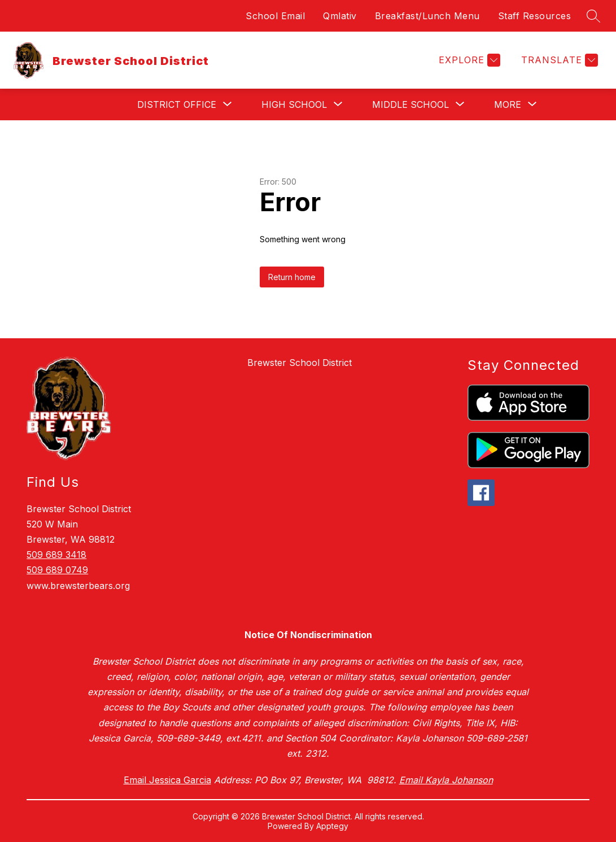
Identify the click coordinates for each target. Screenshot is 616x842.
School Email (275, 16)
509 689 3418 (56, 555)
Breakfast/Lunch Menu (427, 16)
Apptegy (332, 826)
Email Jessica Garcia (167, 780)
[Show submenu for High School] (294, 104)
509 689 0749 (57, 570)
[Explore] (468, 60)
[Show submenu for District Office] (177, 104)
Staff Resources (535, 16)
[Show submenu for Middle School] (410, 104)
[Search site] (593, 16)
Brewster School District (300, 363)
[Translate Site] (558, 60)
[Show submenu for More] (508, 104)
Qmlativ (340, 16)
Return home (292, 277)
